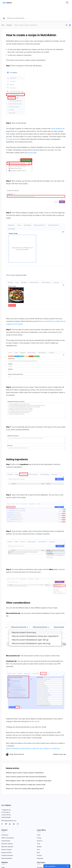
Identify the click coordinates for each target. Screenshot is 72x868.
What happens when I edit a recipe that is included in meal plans (29, 780)
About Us (40, 840)
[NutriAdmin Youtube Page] (10, 823)
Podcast (39, 855)
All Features (5, 834)
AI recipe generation (13, 139)
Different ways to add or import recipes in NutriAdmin (25, 772)
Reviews (39, 846)
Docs (3, 25)
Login (3, 867)
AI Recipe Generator (7, 855)
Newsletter (40, 858)
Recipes (9, 25)
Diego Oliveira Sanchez (17, 754)
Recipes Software (7, 852)
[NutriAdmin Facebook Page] (2, 823)
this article (35, 721)
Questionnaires (6, 840)
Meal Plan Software (7, 843)
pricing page (32, 152)
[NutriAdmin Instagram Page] (18, 823)
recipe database (57, 129)
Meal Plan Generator (7, 846)
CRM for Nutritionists (8, 837)
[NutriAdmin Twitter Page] (6, 823)
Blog (38, 852)
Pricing (39, 837)
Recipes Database (7, 858)
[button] (57, 866)
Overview (40, 867)
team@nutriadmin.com (10, 820)
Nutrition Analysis (7, 849)
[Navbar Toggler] (67, 2)
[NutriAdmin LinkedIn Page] (14, 823)
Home (39, 834)
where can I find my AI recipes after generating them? (25, 788)
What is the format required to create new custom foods (26, 784)
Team (39, 843)
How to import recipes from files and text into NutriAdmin (26, 776)
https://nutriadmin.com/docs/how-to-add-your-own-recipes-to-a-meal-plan (33, 748)
